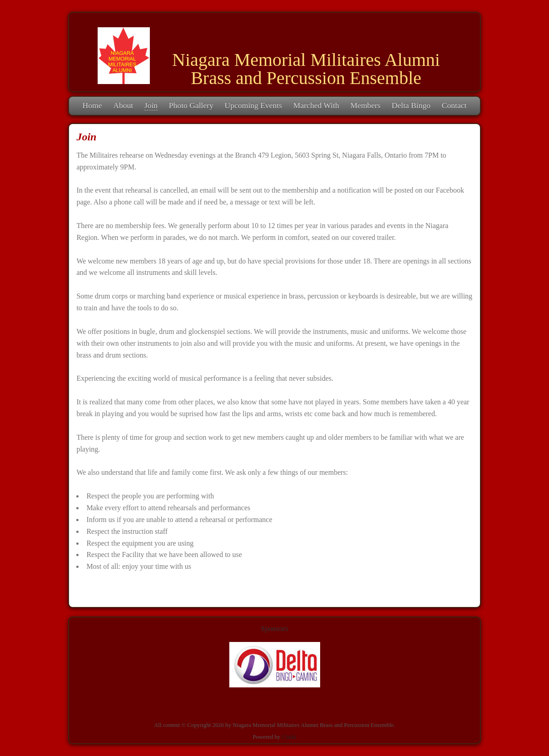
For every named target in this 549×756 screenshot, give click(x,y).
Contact (454, 105)
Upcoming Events (254, 105)
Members (365, 105)
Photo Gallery (191, 105)
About (123, 105)
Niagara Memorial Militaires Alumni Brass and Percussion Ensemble (306, 69)
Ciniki (289, 737)
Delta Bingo (411, 105)
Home (92, 105)
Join (151, 105)
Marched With (316, 105)
